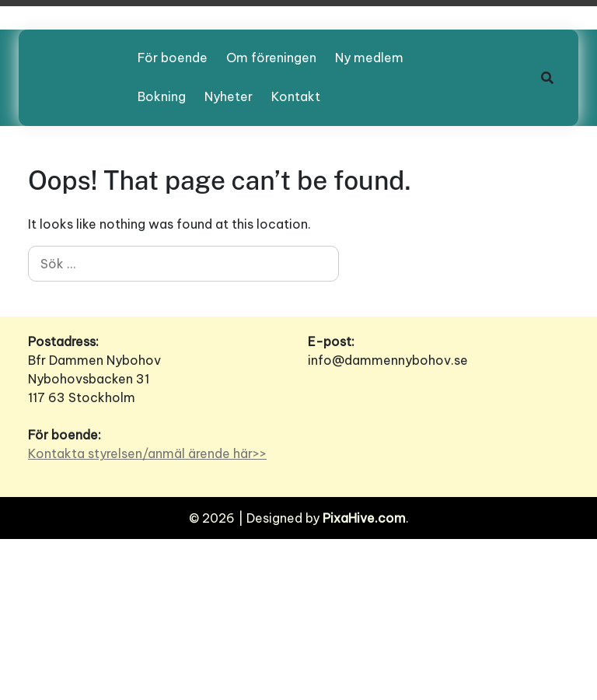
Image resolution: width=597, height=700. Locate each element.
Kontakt (296, 96)
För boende (173, 58)
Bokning (162, 96)
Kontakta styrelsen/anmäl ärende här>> (147, 453)
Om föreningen (271, 58)
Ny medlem (369, 58)
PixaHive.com (364, 518)
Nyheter (229, 96)
